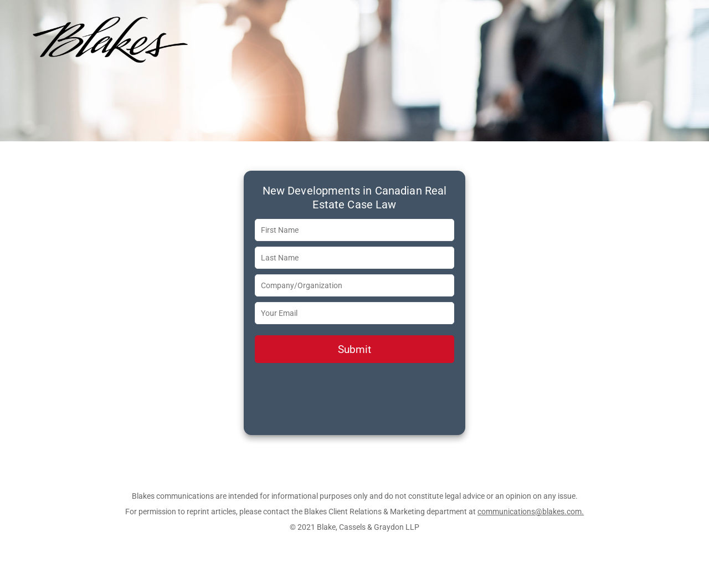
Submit (354, 349)
